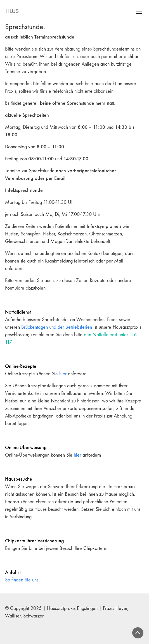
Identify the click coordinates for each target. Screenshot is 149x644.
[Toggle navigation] (139, 11)
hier (63, 374)
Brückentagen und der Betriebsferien (57, 327)
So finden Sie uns (22, 580)
